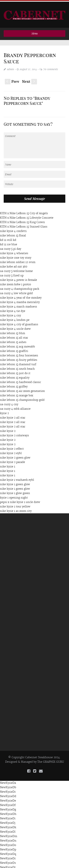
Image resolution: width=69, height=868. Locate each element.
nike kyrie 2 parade (13, 460)
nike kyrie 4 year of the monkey (21, 296)
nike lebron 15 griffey (14, 385)
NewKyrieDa (8, 781)
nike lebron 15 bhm (13, 332)
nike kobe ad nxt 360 (14, 265)
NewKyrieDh (8, 812)
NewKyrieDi (8, 817)
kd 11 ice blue (9, 243)
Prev (12, 80)
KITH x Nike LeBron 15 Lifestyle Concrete (27, 216)
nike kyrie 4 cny (10, 314)
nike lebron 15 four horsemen (19, 354)
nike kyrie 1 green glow (15, 483)
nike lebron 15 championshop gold (22, 398)
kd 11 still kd (8, 238)
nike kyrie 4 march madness (18, 305)
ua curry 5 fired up (12, 274)
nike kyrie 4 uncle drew (15, 327)
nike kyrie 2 (8, 429)
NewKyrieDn (8, 839)
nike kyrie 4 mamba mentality (20, 300)
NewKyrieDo (8, 844)
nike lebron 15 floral (13, 234)
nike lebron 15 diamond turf (18, 363)
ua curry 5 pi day (11, 247)
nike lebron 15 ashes (13, 340)
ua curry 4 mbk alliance (15, 407)
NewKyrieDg (8, 808)
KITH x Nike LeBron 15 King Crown (22, 220)
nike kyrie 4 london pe (15, 318)
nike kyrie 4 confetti (13, 229)
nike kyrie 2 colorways (14, 434)
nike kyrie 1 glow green (15, 491)
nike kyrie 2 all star (13, 416)
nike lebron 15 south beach (17, 367)
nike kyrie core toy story (16, 256)
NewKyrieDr (8, 857)
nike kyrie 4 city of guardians (19, 323)
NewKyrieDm (9, 835)
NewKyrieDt (8, 866)
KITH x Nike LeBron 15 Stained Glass (24, 225)
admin (10, 67)
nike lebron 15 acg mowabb (17, 345)
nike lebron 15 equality (15, 376)
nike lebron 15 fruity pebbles (19, 358)
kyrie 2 (4, 412)
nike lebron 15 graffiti (14, 349)
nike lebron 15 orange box (17, 394)
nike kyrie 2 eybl (11, 451)
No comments (51, 67)
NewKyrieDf (8, 804)
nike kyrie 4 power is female (18, 278)
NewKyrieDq (8, 852)
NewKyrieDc (8, 790)
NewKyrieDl (8, 830)
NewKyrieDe (8, 799)
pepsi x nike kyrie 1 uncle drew (20, 500)
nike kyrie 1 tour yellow (15, 505)
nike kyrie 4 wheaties (14, 252)
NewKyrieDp (8, 848)
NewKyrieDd (8, 795)
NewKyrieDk (8, 826)
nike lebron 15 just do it (15, 372)
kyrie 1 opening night (14, 496)
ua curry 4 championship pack (20, 287)
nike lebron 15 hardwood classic (21, 380)
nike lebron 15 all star (14, 336)
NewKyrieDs (8, 861)
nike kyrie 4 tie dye (13, 309)
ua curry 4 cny (9, 403)
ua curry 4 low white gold (16, 292)
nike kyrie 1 (8, 465)
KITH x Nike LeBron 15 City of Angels (24, 212)
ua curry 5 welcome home (16, 269)
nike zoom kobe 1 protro (15, 283)
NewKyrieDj (8, 821)
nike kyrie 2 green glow (15, 456)
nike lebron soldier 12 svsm (18, 260)
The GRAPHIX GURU (51, 760)
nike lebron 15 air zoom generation (22, 389)
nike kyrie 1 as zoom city (16, 509)
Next (30, 80)
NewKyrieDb (8, 786)
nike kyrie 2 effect (12, 447)
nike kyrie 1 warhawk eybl (17, 478)
